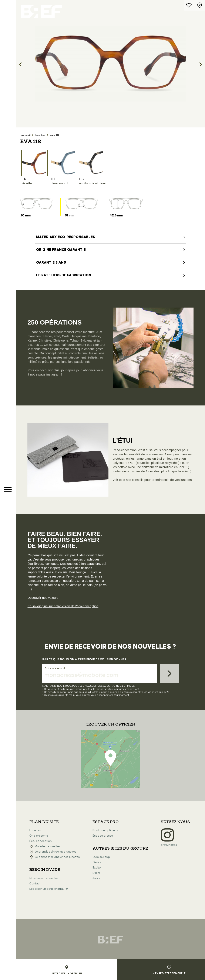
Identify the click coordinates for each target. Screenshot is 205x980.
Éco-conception (41, 841)
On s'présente (39, 836)
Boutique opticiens (105, 830)
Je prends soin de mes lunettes (56, 852)
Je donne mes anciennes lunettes (57, 857)
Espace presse (103, 836)
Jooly (96, 878)
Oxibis (97, 862)
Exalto (97, 868)
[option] (110, 64)
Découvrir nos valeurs (43, 598)
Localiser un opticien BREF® (49, 889)
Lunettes (35, 830)
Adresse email (55, 668)
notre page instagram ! (46, 374)
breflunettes (169, 845)
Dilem (96, 873)
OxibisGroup (101, 857)
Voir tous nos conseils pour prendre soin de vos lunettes (152, 480)
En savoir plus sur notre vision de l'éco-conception (63, 606)
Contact (35, 884)
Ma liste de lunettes (48, 846)
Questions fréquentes (44, 878)
